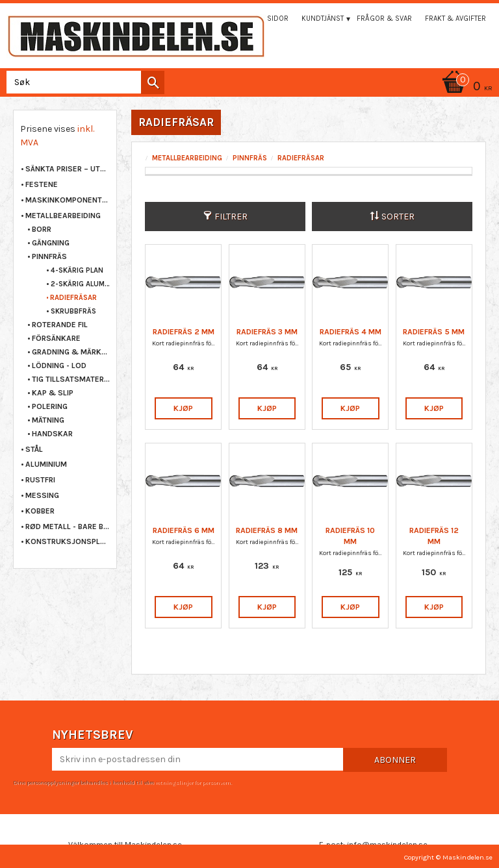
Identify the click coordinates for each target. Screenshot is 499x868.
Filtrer (231, 217)
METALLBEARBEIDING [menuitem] (63, 216)
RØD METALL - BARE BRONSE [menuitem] (68, 527)
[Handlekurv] (249, 87)
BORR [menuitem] (42, 229)
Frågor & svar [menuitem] (384, 19)
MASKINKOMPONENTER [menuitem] (68, 200)
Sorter (398, 217)
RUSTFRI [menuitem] (40, 480)
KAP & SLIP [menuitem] (53, 393)
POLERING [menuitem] (50, 406)
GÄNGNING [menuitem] (51, 243)
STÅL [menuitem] (34, 449)
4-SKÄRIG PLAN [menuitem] (77, 270)
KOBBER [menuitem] (40, 511)
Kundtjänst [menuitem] (323, 19)
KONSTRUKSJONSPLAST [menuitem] (68, 541)
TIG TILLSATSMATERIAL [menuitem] (71, 379)
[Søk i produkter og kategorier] (83, 82)
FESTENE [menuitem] (42, 184)
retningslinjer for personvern (193, 782)
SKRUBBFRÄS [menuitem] (73, 311)
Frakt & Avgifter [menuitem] (455, 19)
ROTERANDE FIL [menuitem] (60, 325)
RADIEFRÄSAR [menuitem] (73, 298)
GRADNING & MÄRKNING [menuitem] (71, 352)
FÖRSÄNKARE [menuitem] (56, 338)
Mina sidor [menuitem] (268, 19)
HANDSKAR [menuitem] (52, 434)
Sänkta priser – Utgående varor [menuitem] (68, 169)
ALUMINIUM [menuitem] (46, 464)
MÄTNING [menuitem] (48, 420)
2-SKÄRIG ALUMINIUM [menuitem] (80, 284)
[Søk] (153, 82)
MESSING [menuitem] (42, 495)
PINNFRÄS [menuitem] (49, 256)
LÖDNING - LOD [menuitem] (59, 366)
